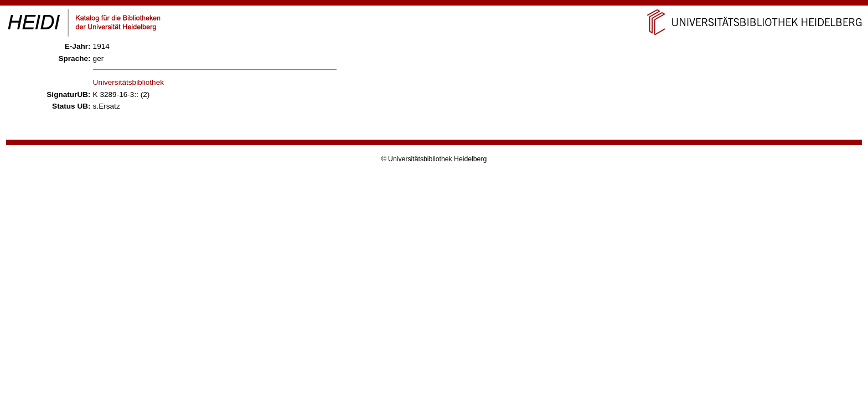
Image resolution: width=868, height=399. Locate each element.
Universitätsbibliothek (128, 82)
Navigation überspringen (434, 5)
